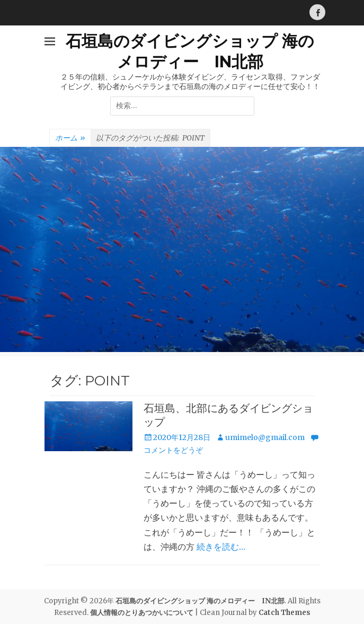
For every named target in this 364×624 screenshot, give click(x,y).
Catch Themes (285, 613)
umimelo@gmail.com (265, 437)
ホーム (70, 138)
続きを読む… (221, 547)
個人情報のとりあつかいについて (142, 613)
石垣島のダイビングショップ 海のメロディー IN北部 (200, 601)
